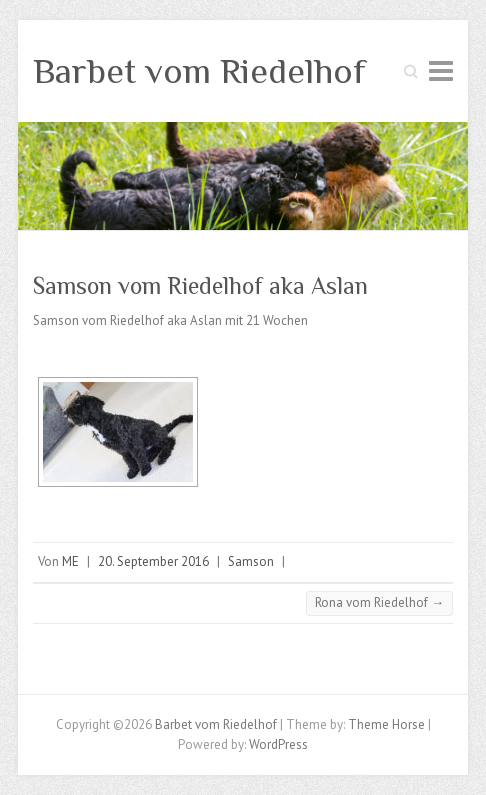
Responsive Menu (441, 70)
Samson (251, 561)
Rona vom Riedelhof (379, 602)
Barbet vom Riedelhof (199, 71)
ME (70, 561)
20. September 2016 (153, 561)
